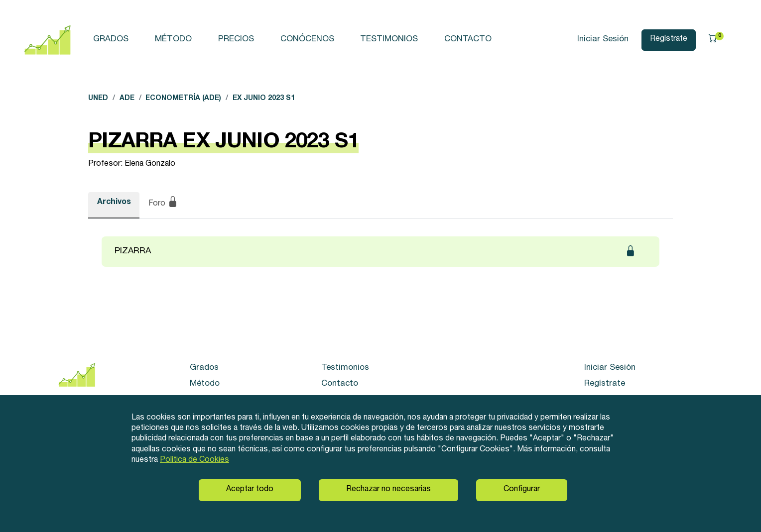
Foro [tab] (163, 204)
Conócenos (307, 40)
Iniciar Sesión (603, 40)
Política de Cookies (194, 460)
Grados (111, 40)
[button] (716, 40)
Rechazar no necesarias (388, 490)
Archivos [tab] (114, 203)
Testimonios (389, 40)
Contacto (468, 40)
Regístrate (669, 39)
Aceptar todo (250, 490)
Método (173, 40)
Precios (236, 40)
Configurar (522, 490)
